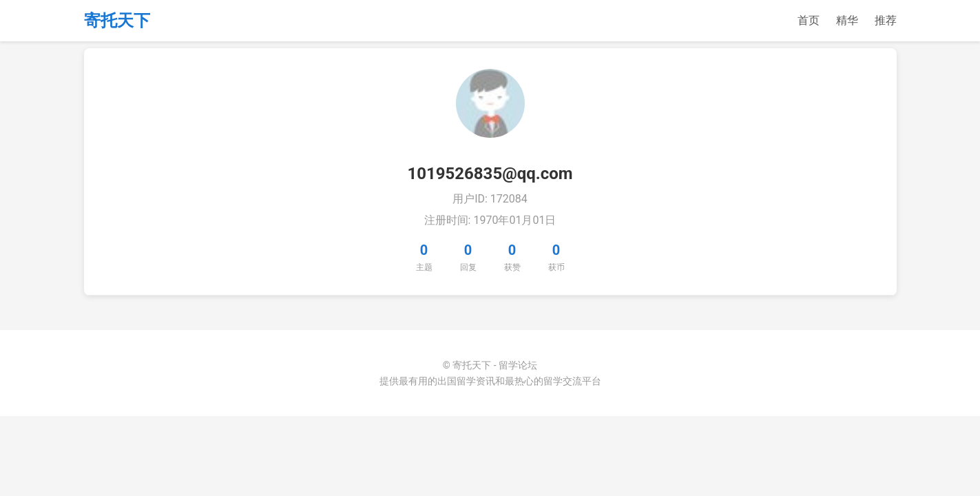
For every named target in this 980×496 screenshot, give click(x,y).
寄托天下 (117, 21)
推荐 (886, 20)
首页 (809, 20)
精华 (847, 20)
